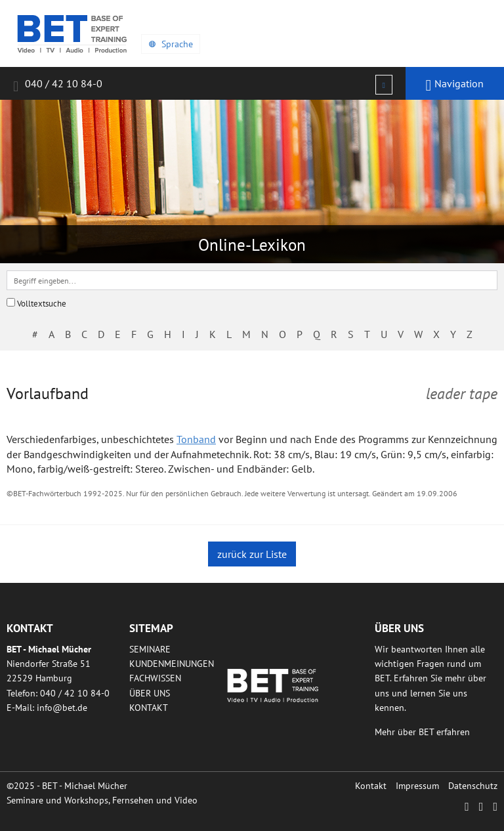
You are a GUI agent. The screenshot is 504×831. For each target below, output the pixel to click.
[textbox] (252, 280)
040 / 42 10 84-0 (58, 86)
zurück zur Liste (252, 554)
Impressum (417, 786)
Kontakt (149, 708)
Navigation (455, 85)
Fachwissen (155, 678)
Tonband (196, 439)
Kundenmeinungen (172, 664)
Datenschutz (473, 786)
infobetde (62, 708)
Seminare (150, 649)
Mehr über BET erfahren (422, 732)
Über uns (150, 693)
